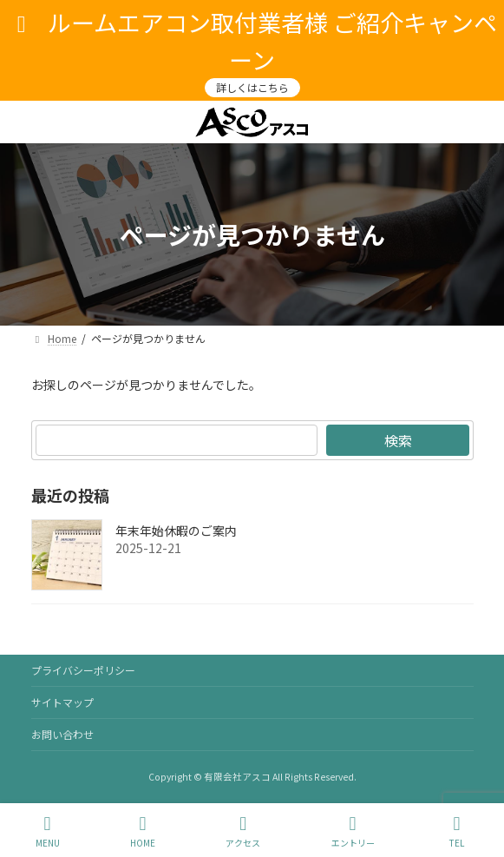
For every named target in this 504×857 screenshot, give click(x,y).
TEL (457, 831)
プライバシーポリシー (83, 670)
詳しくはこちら (252, 87)
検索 (397, 440)
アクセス (243, 831)
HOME (143, 831)
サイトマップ (62, 702)
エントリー (353, 831)
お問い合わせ (62, 734)
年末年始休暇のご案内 (176, 531)
